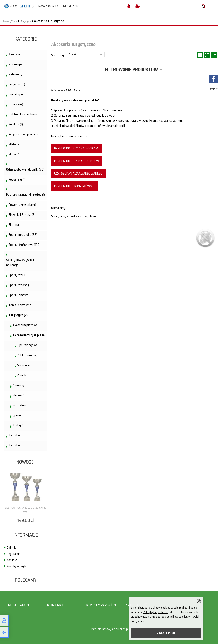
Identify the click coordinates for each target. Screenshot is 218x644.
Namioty (18, 385)
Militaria (14, 144)
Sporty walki (17, 275)
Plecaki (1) (19, 395)
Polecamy (15, 74)
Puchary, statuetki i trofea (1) (26, 195)
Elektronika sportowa (23, 114)
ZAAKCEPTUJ (166, 633)
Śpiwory (18, 415)
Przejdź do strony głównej (74, 186)
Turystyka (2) (18, 315)
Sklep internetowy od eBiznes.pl (109, 629)
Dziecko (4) (16, 104)
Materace (23, 365)
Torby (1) (19, 425)
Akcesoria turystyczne (29, 335)
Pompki (22, 375)
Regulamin (14, 554)
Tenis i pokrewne (20, 305)
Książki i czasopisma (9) (24, 134)
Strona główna (10, 21)
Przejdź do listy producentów (77, 161)
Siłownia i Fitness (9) (22, 215)
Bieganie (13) (17, 84)
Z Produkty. (16, 445)
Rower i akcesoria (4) (22, 205)
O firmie (12, 548)
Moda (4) (14, 154)
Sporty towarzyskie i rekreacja (20, 262)
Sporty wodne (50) (21, 285)
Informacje (71, 6)
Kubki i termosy (27, 355)
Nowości (14, 54)
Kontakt (12, 560)
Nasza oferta (48, 6)
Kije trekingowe (27, 345)
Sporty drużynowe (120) (24, 245)
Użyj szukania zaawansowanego (78, 174)
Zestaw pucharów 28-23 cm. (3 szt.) (26, 510)
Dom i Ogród (16, 94)
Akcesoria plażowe (25, 325)
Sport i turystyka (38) (23, 235)
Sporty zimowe (19, 295)
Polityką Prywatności (156, 612)
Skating (14, 225)
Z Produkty (16, 435)
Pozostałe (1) (17, 179)
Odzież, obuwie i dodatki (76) (25, 169)
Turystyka (26, 21)
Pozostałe (19, 405)
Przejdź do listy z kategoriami (76, 148)
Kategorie (26, 39)
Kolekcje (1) (16, 124)
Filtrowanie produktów (131, 70)
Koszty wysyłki (17, 566)
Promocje (15, 64)
